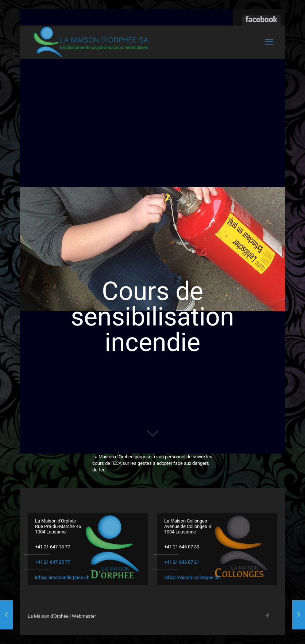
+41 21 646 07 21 (182, 562)
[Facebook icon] (267, 616)
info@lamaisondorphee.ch (62, 577)
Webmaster (84, 616)
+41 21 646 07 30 (182, 547)
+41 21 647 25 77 (53, 562)
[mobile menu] (269, 42)
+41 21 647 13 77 (53, 547)
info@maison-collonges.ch (192, 577)
